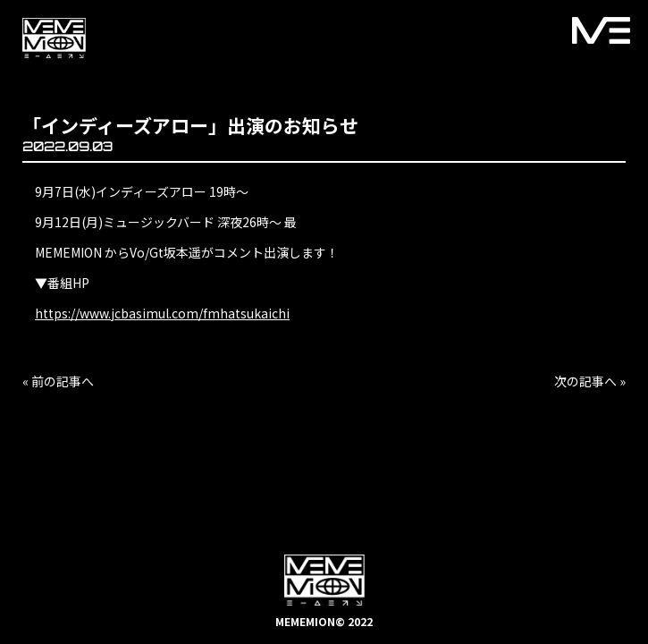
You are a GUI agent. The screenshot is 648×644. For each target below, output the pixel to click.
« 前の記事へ (58, 381)
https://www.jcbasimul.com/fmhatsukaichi (162, 313)
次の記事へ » (590, 381)
